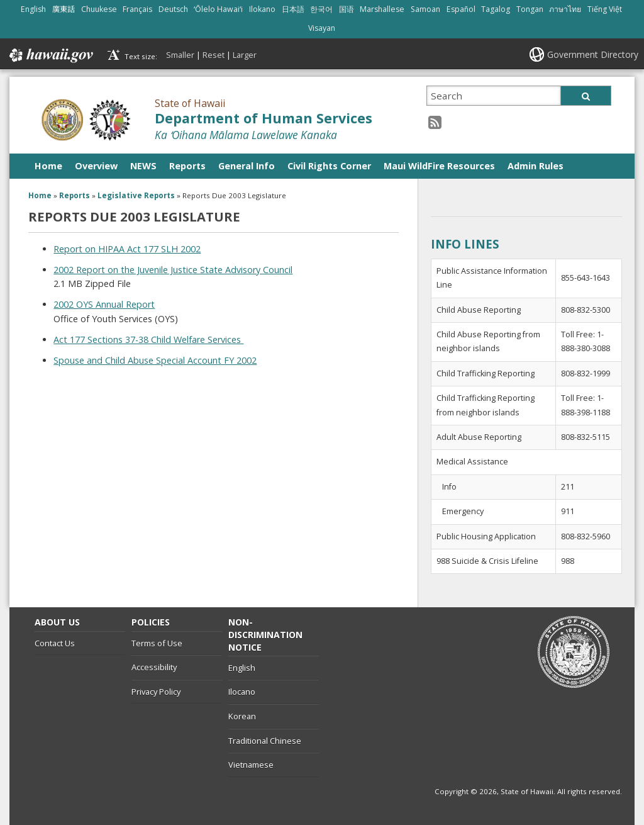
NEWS (143, 166)
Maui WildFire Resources (439, 166)
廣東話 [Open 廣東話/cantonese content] (64, 9)
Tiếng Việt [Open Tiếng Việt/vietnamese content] (605, 9)
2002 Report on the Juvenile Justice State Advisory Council (173, 270)
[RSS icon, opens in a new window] (435, 122)
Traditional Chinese (265, 741)
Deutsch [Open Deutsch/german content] (173, 9)
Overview (96, 166)
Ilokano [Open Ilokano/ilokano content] (262, 9)
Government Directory (593, 54)
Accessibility (154, 667)
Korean (242, 716)
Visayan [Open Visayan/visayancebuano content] (322, 28)
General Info (247, 166)
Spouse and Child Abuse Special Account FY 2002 (155, 360)
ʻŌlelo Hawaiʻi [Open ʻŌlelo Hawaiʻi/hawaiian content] (218, 9)
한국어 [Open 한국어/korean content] (321, 9)
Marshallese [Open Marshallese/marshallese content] (382, 9)
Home (48, 166)
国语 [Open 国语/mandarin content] (347, 9)
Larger (245, 55)
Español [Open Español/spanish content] (461, 9)
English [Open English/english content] (33, 9)
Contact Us (55, 643)
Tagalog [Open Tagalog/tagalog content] (496, 9)
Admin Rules (536, 166)
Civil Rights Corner (329, 166)
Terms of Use (157, 643)
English (242, 668)
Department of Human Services (264, 118)
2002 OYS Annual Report (104, 304)
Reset (214, 55)
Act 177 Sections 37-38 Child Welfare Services (148, 340)
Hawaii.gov (50, 55)
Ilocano (242, 692)
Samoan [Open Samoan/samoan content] (425, 9)
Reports (187, 166)
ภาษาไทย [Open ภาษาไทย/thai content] (565, 9)
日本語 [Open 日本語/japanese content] (293, 9)
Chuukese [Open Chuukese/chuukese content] (99, 9)
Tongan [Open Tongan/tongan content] (530, 9)
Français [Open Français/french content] (137, 9)
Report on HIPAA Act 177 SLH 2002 (127, 249)
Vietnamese (251, 765)
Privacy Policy (156, 692)
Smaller (180, 55)
